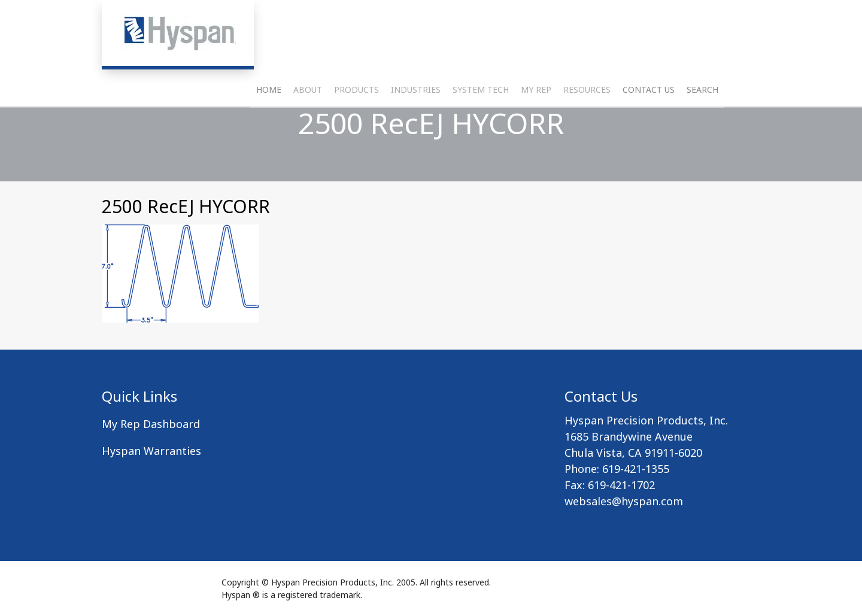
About (308, 117)
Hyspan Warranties (151, 451)
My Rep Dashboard (151, 424)
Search (702, 117)
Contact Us (649, 117)
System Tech (481, 117)
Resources (587, 117)
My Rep (536, 117)
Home (269, 117)
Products (356, 117)
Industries (416, 117)
